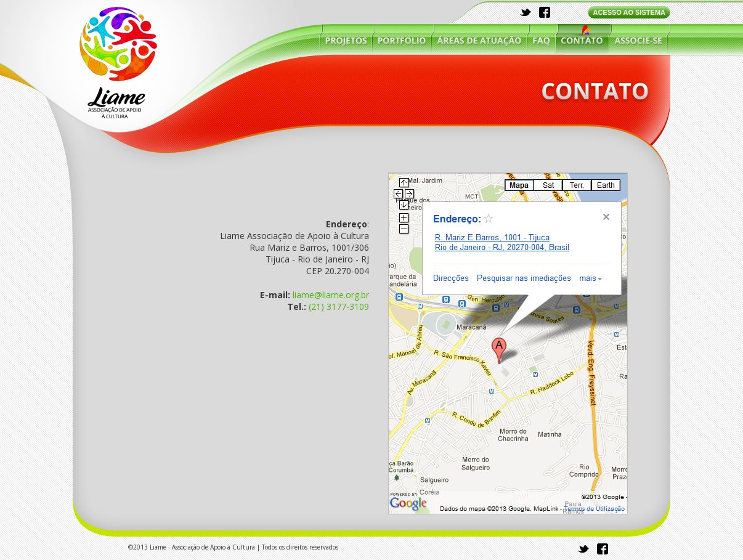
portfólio (402, 39)
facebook (545, 12)
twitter (526, 12)
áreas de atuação (479, 39)
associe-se (638, 39)
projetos (346, 39)
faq (541, 39)
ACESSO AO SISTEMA (629, 12)
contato (582, 39)
